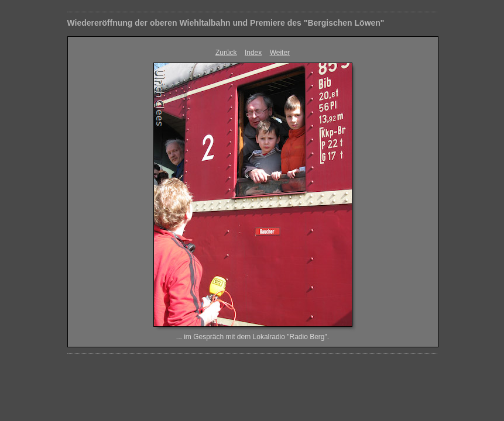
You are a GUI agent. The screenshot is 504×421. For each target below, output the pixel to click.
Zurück (226, 53)
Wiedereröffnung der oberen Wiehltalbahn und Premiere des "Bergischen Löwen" (226, 23)
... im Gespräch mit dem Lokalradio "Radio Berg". (253, 337)
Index (253, 53)
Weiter (280, 53)
